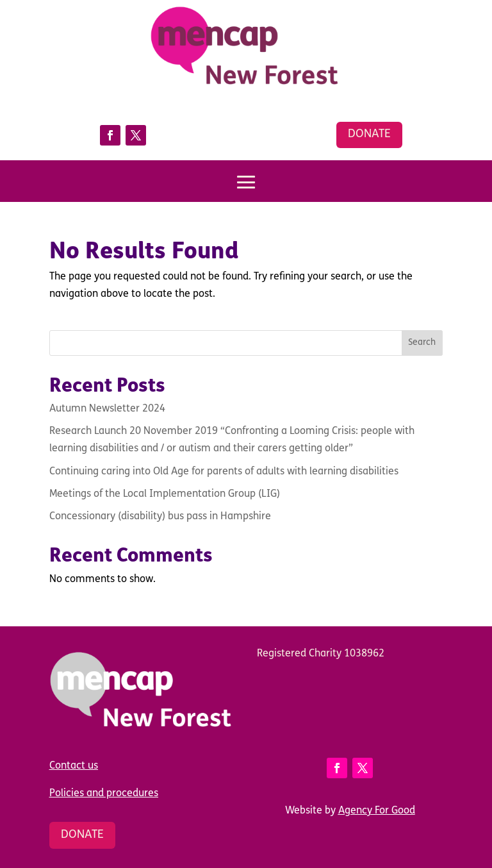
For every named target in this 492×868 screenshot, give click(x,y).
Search (422, 343)
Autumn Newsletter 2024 (107, 409)
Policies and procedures (104, 794)
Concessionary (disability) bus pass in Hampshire (160, 517)
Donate (369, 134)
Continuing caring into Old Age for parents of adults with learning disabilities (224, 472)
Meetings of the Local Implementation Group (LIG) (165, 494)
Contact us (74, 766)
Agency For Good (377, 811)
